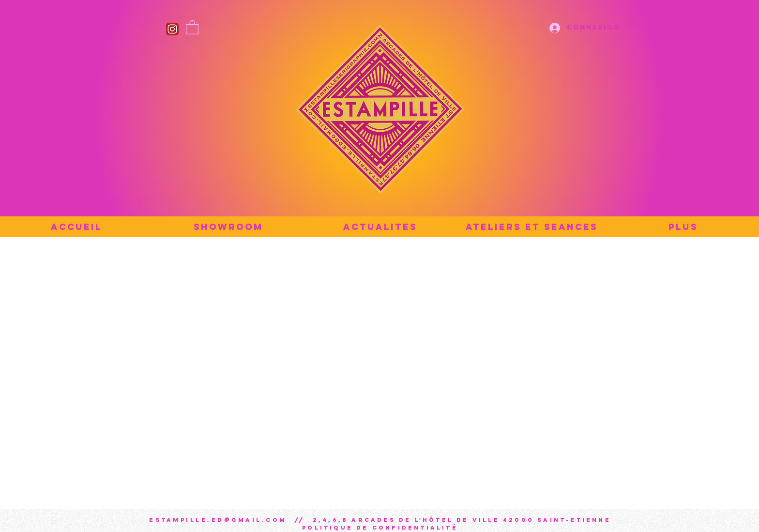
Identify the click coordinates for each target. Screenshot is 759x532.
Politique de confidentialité (380, 528)
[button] (192, 27)
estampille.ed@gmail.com (218, 520)
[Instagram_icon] (172, 29)
